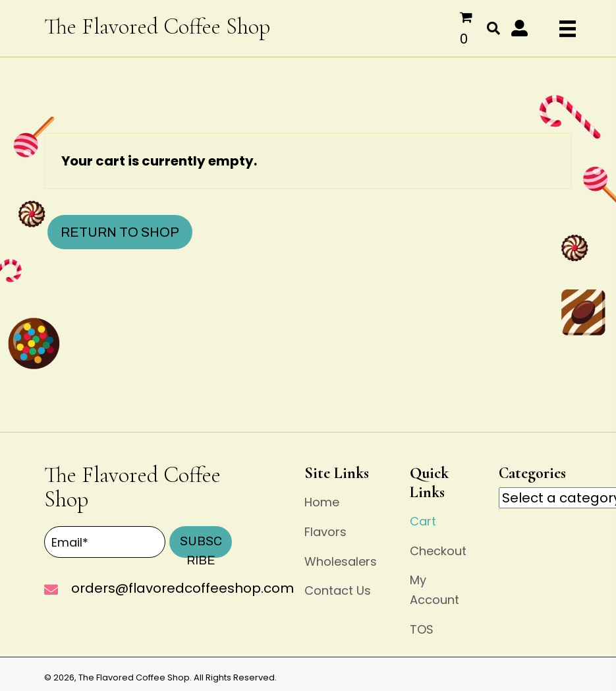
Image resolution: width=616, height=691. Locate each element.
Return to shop (120, 232)
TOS (422, 629)
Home (322, 502)
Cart (423, 521)
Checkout (438, 551)
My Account (434, 590)
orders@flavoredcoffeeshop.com (182, 588)
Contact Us (338, 590)
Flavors (325, 532)
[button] (519, 28)
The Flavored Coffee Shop (157, 27)
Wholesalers (341, 561)
